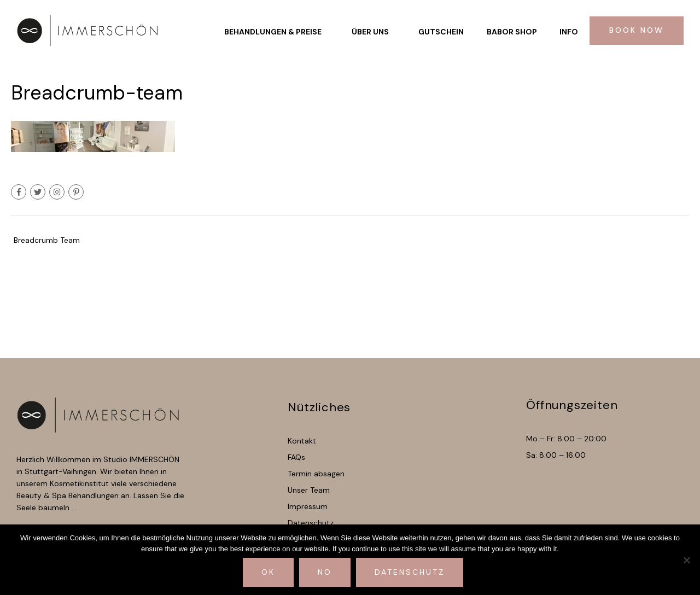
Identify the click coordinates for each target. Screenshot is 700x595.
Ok (268, 572)
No (325, 572)
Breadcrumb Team (47, 240)
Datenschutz (410, 572)
